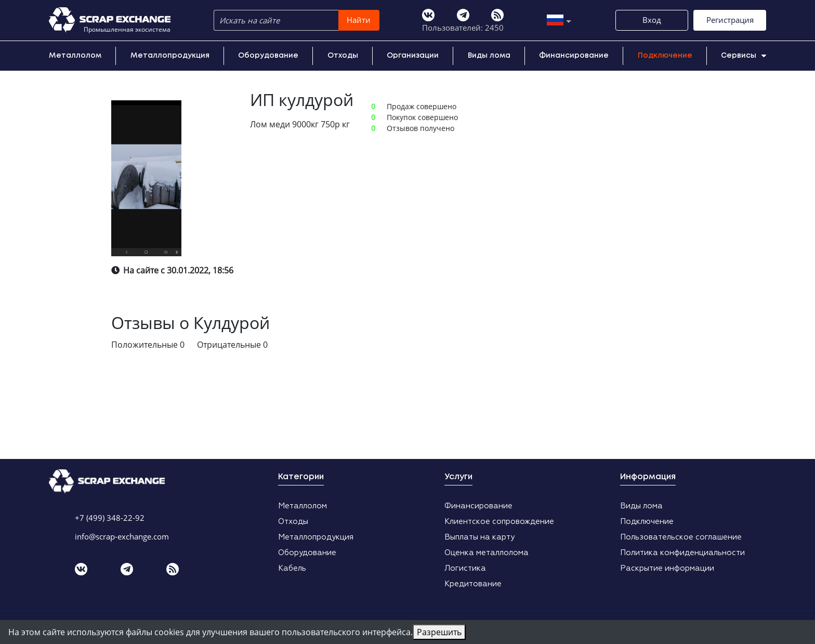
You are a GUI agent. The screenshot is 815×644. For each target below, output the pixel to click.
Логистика (465, 568)
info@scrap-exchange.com (122, 536)
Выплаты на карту (479, 537)
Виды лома (489, 56)
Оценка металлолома (487, 553)
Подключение (665, 56)
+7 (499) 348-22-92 (110, 518)
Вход (652, 20)
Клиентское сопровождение (499, 522)
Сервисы (744, 56)
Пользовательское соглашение (681, 537)
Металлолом (75, 56)
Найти (359, 20)
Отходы (343, 56)
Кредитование (473, 584)
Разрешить (439, 632)
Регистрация (730, 20)
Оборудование (268, 56)
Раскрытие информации (667, 568)
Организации (413, 56)
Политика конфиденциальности (682, 553)
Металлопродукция (170, 56)
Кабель (292, 568)
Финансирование (574, 56)
